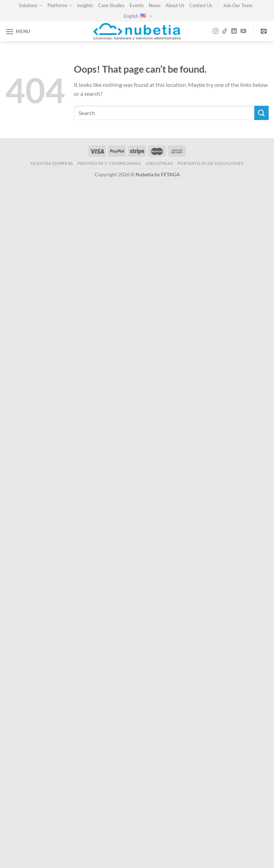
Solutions (31, 6)
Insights (85, 5)
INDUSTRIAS (159, 163)
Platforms (60, 6)
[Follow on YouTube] (243, 31)
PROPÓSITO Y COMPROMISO (109, 163)
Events (137, 5)
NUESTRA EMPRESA (52, 163)
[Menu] (18, 32)
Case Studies (111, 5)
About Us (175, 5)
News (155, 5)
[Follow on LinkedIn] (234, 31)
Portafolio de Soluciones (210, 163)
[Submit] (262, 113)
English (138, 16)
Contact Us (201, 5)
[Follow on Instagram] (215, 31)
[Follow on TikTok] (225, 31)
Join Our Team (238, 5)
